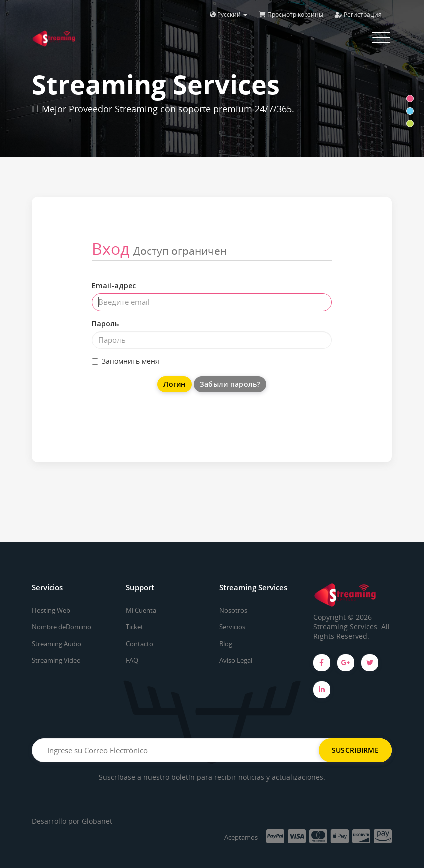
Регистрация (358, 15)
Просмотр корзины (291, 15)
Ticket (135, 627)
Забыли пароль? (230, 384)
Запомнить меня (126, 361)
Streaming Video (56, 660)
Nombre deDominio (62, 627)
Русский (229, 15)
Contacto (140, 644)
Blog (226, 644)
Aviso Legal (236, 660)
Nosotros (233, 610)
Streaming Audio (57, 644)
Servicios (232, 627)
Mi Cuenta (141, 610)
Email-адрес (114, 286)
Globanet (97, 821)
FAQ (132, 660)
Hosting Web (51, 610)
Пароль (105, 324)
